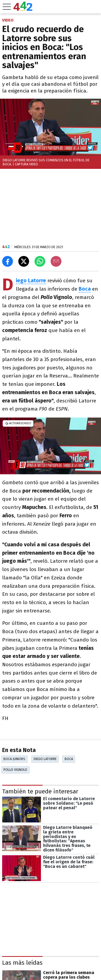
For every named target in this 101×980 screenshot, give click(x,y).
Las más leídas (22, 963)
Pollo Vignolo (15, 770)
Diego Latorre (45, 759)
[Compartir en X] (24, 261)
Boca (69, 759)
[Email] (56, 261)
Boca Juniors (14, 759)
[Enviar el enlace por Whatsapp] (40, 261)
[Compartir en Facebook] (8, 261)
